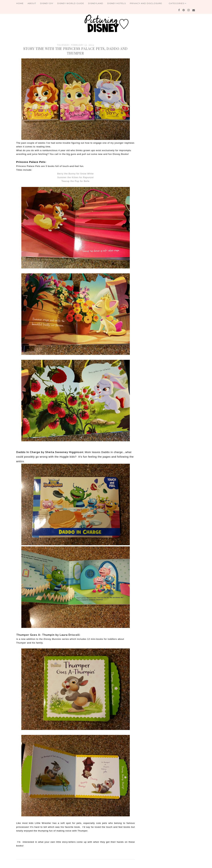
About (32, 3)
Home (20, 3)
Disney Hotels (117, 3)
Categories (178, 3)
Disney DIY (47, 3)
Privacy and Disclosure (146, 3)
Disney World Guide (71, 3)
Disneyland (96, 3)
